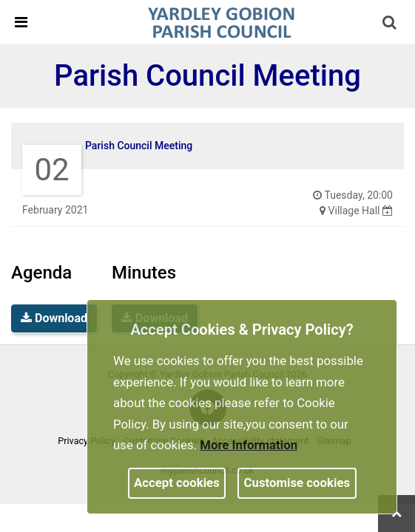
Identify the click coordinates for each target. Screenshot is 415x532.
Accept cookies (177, 482)
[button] (391, 24)
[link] (221, 21)
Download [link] (54, 318)
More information (249, 445)
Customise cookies (297, 482)
